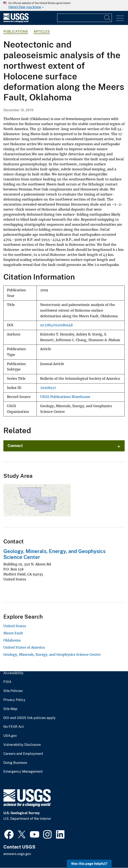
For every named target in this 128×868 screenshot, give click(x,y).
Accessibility (13, 673)
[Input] (84, 18)
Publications (16, 32)
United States (15, 626)
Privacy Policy (14, 700)
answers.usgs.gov (17, 854)
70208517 (48, 388)
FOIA (7, 682)
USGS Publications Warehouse (65, 397)
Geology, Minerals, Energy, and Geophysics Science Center (52, 654)
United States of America (24, 647)
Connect (15, 446)
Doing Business (15, 763)
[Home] (16, 21)
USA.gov (10, 736)
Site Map (10, 709)
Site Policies (13, 691)
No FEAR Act (14, 727)
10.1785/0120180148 (56, 325)
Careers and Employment (23, 754)
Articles (42, 32)
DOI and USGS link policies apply (30, 718)
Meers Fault (13, 633)
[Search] (108, 18)
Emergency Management (23, 772)
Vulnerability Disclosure (22, 745)
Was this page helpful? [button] (89, 864)
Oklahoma (12, 640)
